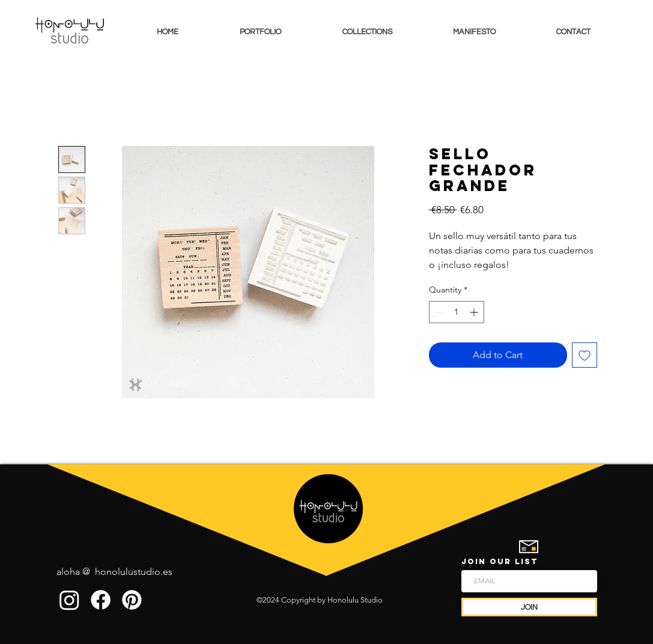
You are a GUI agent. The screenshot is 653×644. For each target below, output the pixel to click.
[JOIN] (529, 607)
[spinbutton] (457, 312)
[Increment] (475, 312)
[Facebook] (101, 600)
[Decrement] (438, 312)
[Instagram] (69, 600)
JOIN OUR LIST (500, 561)
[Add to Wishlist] (585, 355)
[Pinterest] (132, 600)
